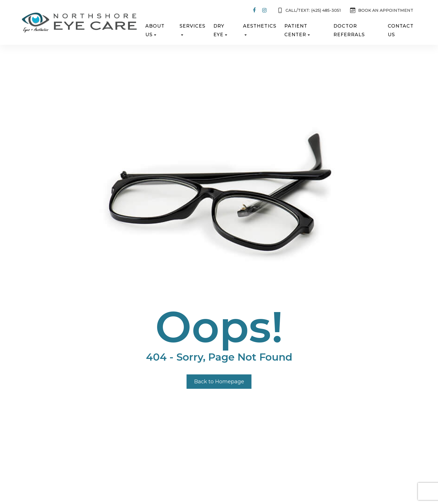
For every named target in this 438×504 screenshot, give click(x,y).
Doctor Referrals (349, 30)
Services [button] (192, 29)
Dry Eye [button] (220, 30)
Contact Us (401, 30)
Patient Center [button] (297, 30)
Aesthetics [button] (260, 29)
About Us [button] (155, 30)
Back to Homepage (219, 382)
